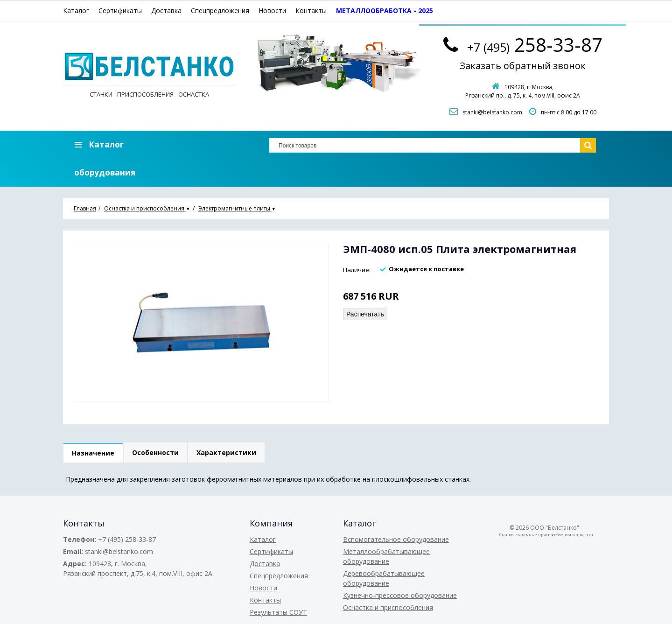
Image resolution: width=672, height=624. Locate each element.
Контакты (311, 11)
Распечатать (365, 314)
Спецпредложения (220, 11)
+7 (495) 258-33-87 (127, 539)
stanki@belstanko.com (492, 112)
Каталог (76, 11)
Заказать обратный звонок (523, 66)
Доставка (166, 11)
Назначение (93, 453)
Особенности (155, 452)
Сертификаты (120, 11)
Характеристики (226, 452)
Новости (272, 11)
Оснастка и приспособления (388, 607)
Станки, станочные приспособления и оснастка (546, 535)
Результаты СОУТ (278, 612)
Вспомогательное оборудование (396, 539)
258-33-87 (535, 45)
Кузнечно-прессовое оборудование (400, 595)
